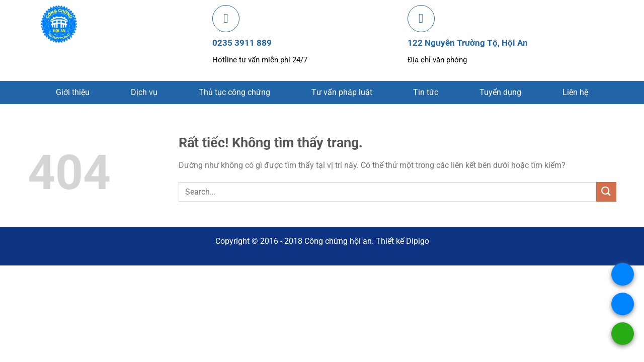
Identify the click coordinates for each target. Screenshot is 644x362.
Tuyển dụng (500, 92)
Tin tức (426, 92)
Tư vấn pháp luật (342, 92)
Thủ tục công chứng (234, 92)
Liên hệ (575, 92)
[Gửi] (606, 192)
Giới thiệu (73, 92)
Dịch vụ (144, 92)
